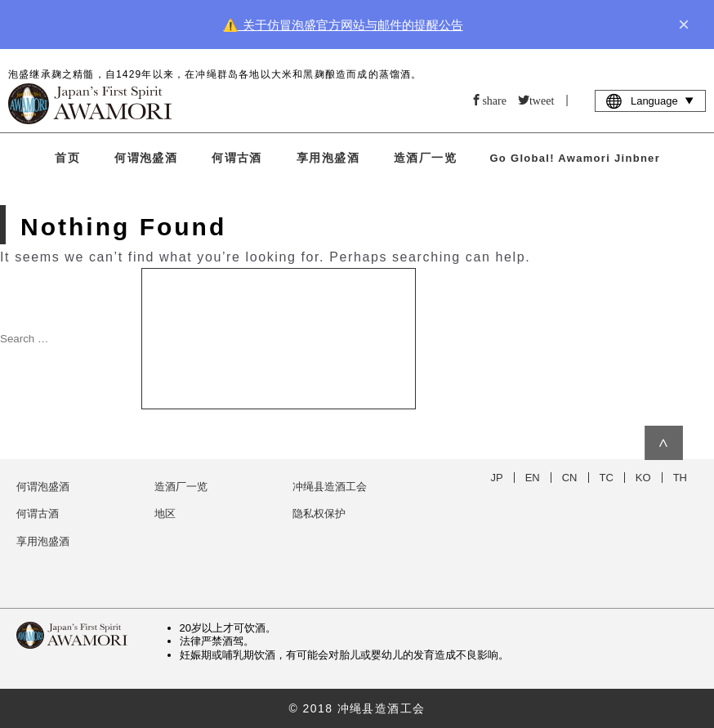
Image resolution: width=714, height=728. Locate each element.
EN (533, 478)
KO (643, 478)
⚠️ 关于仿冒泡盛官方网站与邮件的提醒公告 (343, 25)
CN (570, 478)
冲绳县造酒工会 (330, 487)
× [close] (684, 25)
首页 (67, 158)
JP (497, 478)
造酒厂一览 (425, 158)
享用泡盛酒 (328, 158)
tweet (542, 100)
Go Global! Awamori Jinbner (575, 158)
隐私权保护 (319, 514)
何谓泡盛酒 (146, 158)
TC (607, 478)
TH (680, 478)
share (494, 100)
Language (650, 100)
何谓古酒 (237, 158)
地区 (165, 514)
